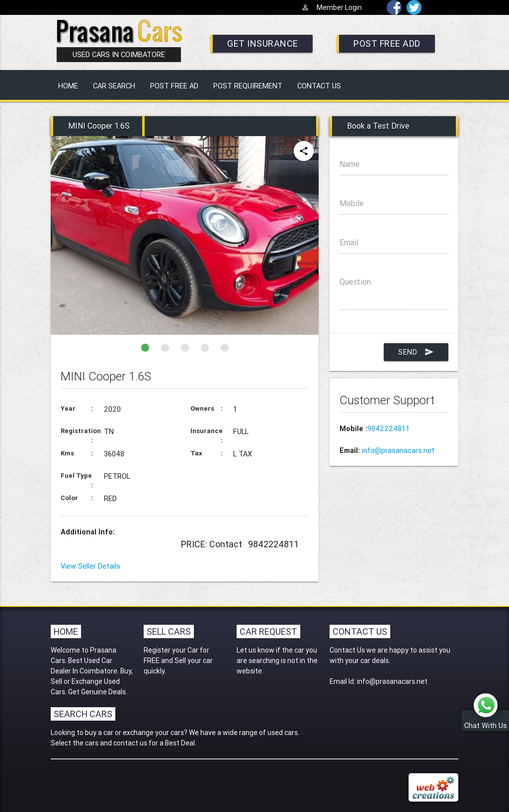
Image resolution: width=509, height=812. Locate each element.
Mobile (351, 203)
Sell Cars (169, 631)
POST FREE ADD (387, 43)
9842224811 (388, 428)
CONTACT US (319, 86)
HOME (68, 86)
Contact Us (360, 631)
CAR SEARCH (114, 86)
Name (366, 164)
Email (387, 242)
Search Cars (83, 714)
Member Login (332, 7)
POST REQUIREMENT (248, 86)
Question (355, 282)
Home (66, 631)
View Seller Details (90, 566)
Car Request (268, 631)
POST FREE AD (174, 86)
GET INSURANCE (263, 43)
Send (416, 352)
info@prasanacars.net (398, 450)
